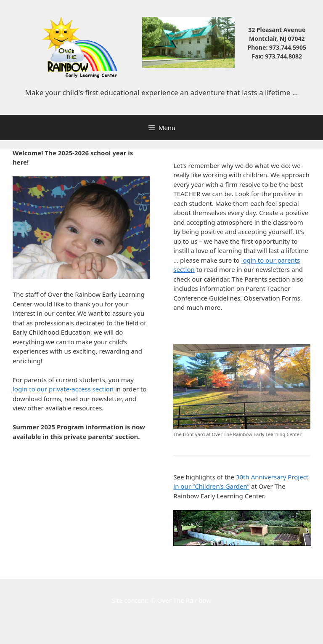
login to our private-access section (63, 389)
